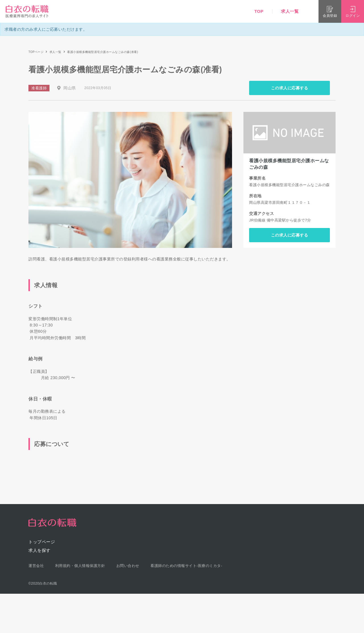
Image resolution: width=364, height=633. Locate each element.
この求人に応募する (290, 88)
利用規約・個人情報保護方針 (80, 566)
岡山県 (70, 88)
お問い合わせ (128, 566)
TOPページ (36, 52)
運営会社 (36, 566)
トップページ (42, 542)
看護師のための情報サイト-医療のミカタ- (186, 566)
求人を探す (40, 550)
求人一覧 (290, 11)
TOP (259, 11)
